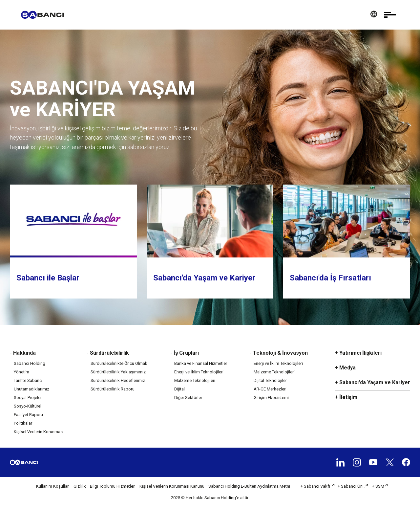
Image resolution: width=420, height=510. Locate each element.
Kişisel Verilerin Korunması (39, 432)
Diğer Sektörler (188, 398)
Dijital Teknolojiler (270, 380)
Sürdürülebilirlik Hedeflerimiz (118, 380)
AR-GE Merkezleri (270, 389)
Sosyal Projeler (28, 398)
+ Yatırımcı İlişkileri (358, 353)
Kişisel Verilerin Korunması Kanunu (172, 486)
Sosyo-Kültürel (28, 406)
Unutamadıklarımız (31, 389)
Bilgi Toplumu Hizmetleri (113, 486)
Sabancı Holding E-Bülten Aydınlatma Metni (249, 486)
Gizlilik (80, 486)
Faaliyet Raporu (28, 415)
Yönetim (21, 372)
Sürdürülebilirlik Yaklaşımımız (118, 372)
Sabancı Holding (30, 363)
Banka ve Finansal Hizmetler (201, 363)
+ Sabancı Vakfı (316, 486)
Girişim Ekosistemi (271, 398)
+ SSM (378, 486)
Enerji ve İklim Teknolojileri (199, 372)
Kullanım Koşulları (53, 486)
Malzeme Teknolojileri (195, 380)
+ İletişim (346, 397)
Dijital (179, 389)
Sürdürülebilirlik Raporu (113, 389)
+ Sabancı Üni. (351, 486)
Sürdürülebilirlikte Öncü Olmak (119, 363)
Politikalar (23, 423)
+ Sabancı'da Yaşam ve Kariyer (372, 382)
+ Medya (345, 368)
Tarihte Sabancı (28, 380)
